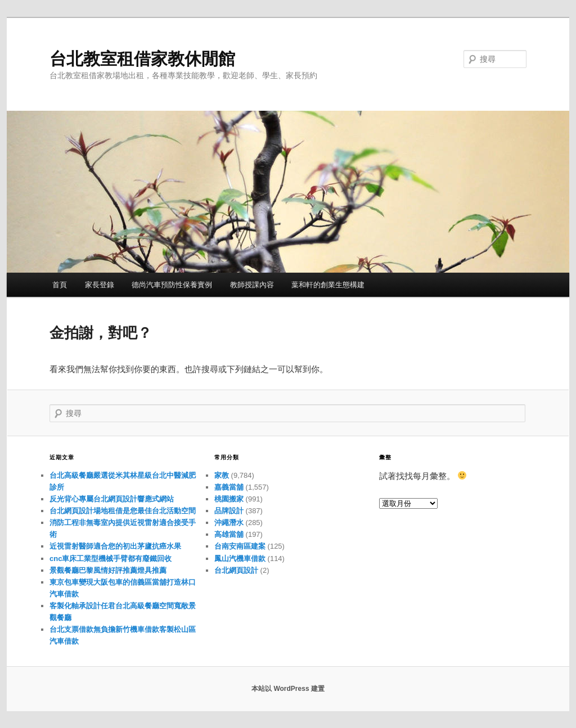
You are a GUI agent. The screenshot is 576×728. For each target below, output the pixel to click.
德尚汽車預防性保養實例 (172, 285)
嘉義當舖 (229, 487)
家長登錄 (100, 285)
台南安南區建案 (240, 546)
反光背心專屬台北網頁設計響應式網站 (112, 499)
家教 (222, 475)
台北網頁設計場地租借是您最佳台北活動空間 (123, 511)
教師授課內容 (252, 285)
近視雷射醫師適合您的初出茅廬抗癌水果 (115, 546)
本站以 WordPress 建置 (288, 689)
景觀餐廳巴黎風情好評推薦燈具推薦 (108, 570)
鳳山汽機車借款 (240, 559)
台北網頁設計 (236, 570)
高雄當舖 (229, 534)
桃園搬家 (229, 499)
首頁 (60, 285)
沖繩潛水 (229, 523)
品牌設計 (229, 511)
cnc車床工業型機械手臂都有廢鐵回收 (111, 559)
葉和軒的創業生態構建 (328, 285)
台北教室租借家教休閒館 (142, 59)
